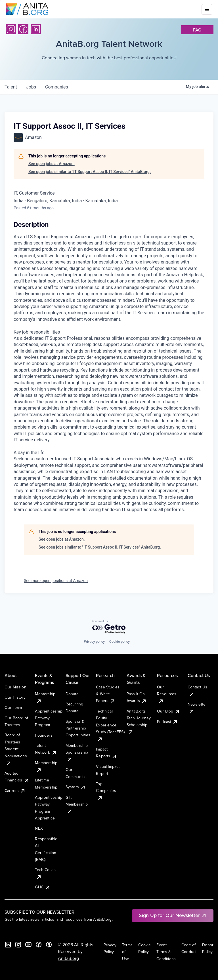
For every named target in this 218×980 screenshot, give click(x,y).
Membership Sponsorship (77, 752)
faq (197, 30)
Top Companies (106, 791)
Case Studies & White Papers (108, 694)
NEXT (40, 828)
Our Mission (15, 687)
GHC (42, 887)
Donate (72, 694)
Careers (15, 791)
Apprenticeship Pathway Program (49, 718)
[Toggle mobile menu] (207, 9)
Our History (15, 697)
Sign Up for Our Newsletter (173, 915)
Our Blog (168, 711)
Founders (44, 735)
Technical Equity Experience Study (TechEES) (110, 725)
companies (57, 87)
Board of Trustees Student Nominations (16, 749)
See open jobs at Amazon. (52, 164)
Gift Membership (77, 804)
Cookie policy (120, 642)
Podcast (167, 722)
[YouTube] (28, 945)
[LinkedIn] (36, 29)
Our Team (13, 707)
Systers (76, 787)
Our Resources (167, 694)
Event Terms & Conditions (166, 952)
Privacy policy (94, 642)
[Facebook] (23, 29)
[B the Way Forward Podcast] (49, 945)
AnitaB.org (68, 958)
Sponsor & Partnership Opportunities (78, 728)
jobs (31, 87)
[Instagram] (11, 29)
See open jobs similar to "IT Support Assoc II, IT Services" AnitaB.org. (90, 172)
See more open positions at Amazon (56, 581)
